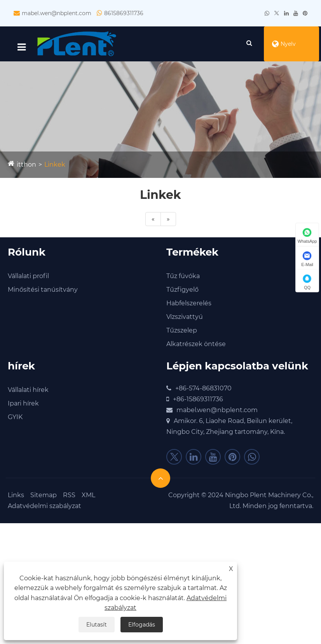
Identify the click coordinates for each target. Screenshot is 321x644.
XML (88, 495)
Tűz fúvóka (183, 276)
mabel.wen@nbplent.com (57, 13)
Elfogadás (142, 625)
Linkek (55, 164)
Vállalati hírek (28, 390)
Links (16, 495)
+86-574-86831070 (203, 388)
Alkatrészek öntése (196, 344)
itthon (26, 164)
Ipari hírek (23, 403)
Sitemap (44, 495)
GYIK (15, 417)
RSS (69, 495)
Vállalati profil (28, 276)
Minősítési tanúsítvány (43, 290)
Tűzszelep (182, 330)
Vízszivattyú (185, 317)
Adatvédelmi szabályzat (44, 506)
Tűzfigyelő (182, 290)
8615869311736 (124, 13)
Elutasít (97, 625)
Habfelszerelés (189, 303)
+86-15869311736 (198, 399)
